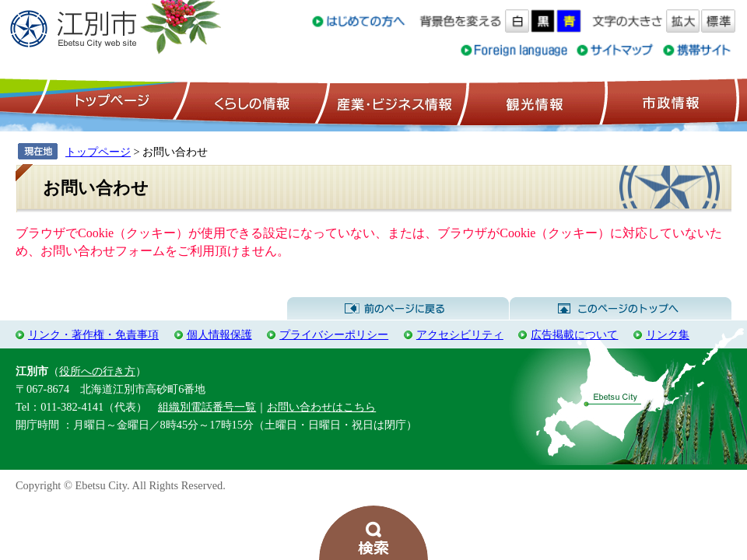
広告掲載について (574, 334)
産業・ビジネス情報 (391, 102)
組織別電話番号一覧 (207, 407)
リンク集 (668, 334)
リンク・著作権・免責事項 (93, 334)
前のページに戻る (398, 309)
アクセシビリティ (460, 334)
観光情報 (533, 102)
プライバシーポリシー (334, 334)
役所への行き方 (97, 371)
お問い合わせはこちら (321, 407)
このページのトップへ (621, 309)
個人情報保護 (219, 334)
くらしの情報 (251, 102)
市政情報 (669, 102)
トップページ (110, 102)
